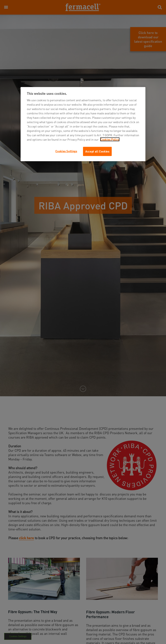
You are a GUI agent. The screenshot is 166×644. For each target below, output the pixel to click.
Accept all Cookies (97, 151)
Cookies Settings (66, 151)
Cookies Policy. (110, 139)
